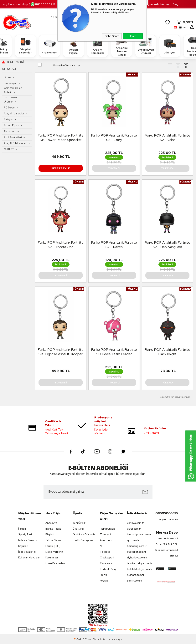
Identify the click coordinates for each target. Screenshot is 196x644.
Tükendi (114, 168)
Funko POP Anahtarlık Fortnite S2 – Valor (167, 137)
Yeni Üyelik (79, 523)
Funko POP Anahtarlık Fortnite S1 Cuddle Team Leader (114, 352)
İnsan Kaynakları (55, 563)
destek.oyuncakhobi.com (153, 4)
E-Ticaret (88, 639)
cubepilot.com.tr (137, 552)
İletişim (22, 529)
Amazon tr (106, 540)
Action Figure (74, 46)
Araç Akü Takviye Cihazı (122, 46)
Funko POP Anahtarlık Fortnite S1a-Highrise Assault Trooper (61, 352)
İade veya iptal (27, 552)
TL (185, 22)
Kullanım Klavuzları (29, 558)
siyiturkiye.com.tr (137, 558)
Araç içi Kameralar (98, 46)
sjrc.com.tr (133, 540)
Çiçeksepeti (107, 558)
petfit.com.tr (135, 581)
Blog (176, 4)
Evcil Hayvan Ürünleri (146, 46)
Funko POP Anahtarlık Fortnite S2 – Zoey (114, 137)
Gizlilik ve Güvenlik (84, 534)
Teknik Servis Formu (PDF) (53, 543)
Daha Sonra (112, 36)
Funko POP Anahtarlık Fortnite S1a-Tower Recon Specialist (61, 137)
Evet (133, 36)
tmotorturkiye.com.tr (139, 563)
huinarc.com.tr (136, 575)
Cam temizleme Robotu (13, 90)
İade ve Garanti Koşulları (28, 543)
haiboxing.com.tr (137, 546)
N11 (102, 546)
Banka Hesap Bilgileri (53, 532)
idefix (103, 575)
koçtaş (104, 581)
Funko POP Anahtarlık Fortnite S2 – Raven (114, 245)
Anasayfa (51, 523)
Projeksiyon (49, 46)
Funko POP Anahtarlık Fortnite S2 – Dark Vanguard (167, 245)
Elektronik (10, 131)
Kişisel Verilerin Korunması (54, 555)
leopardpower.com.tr (139, 534)
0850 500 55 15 (43, 4)
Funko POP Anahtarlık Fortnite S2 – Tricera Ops (61, 245)
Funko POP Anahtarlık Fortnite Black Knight (167, 352)
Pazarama (106, 563)
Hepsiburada (107, 529)
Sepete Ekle (61, 168)
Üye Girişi (78, 529)
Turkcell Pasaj (108, 569)
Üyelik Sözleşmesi (83, 540)
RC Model (10, 108)
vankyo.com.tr (135, 523)
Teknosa (105, 552)
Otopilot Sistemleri (25, 46)
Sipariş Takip (26, 534)
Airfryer (170, 46)
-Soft (78, 639)
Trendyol (105, 534)
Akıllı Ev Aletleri (13, 137)
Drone (8, 77)
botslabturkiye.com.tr (139, 569)
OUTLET (9, 149)
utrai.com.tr (134, 529)
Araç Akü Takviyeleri (15, 143)
